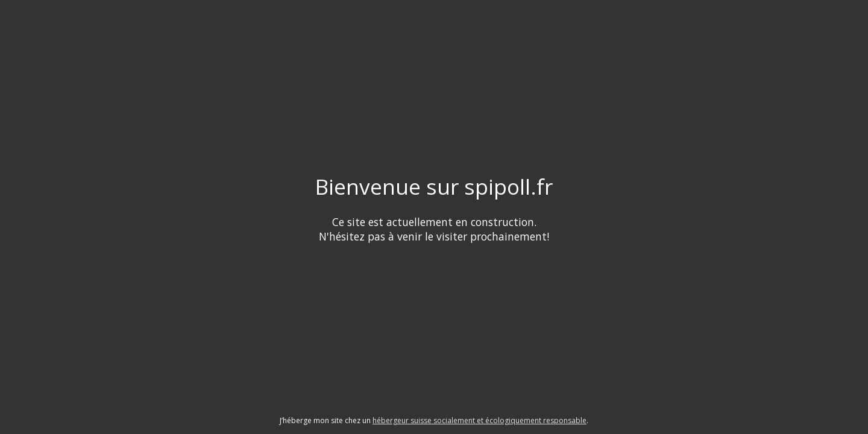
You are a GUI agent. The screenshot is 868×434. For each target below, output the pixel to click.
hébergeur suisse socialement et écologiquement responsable (480, 420)
